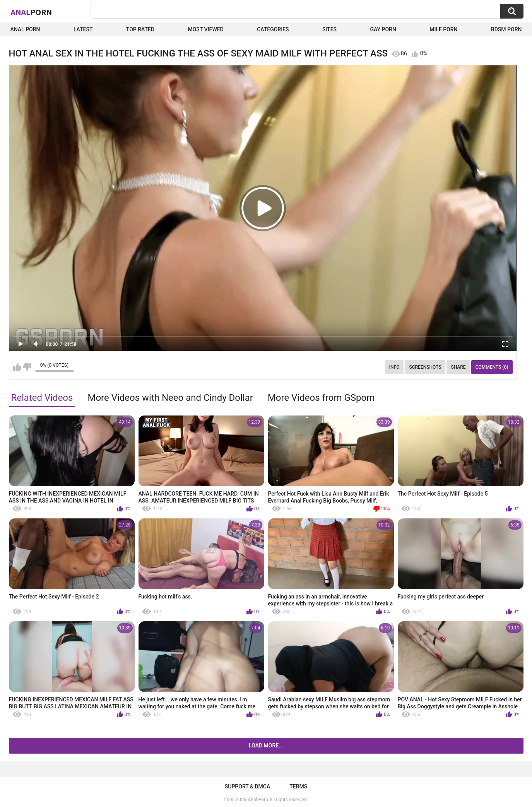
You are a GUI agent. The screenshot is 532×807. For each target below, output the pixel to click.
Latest (83, 29)
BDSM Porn (506, 29)
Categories (273, 29)
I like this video (17, 367)
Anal (32, 12)
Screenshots (425, 367)
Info (394, 367)
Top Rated (140, 29)
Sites (329, 29)
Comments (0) (492, 367)
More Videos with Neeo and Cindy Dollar (170, 398)
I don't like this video (27, 367)
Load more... (266, 745)
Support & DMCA (247, 786)
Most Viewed (205, 29)
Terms (298, 786)
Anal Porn (25, 29)
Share (458, 367)
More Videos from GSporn (321, 398)
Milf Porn (443, 29)
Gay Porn (383, 29)
